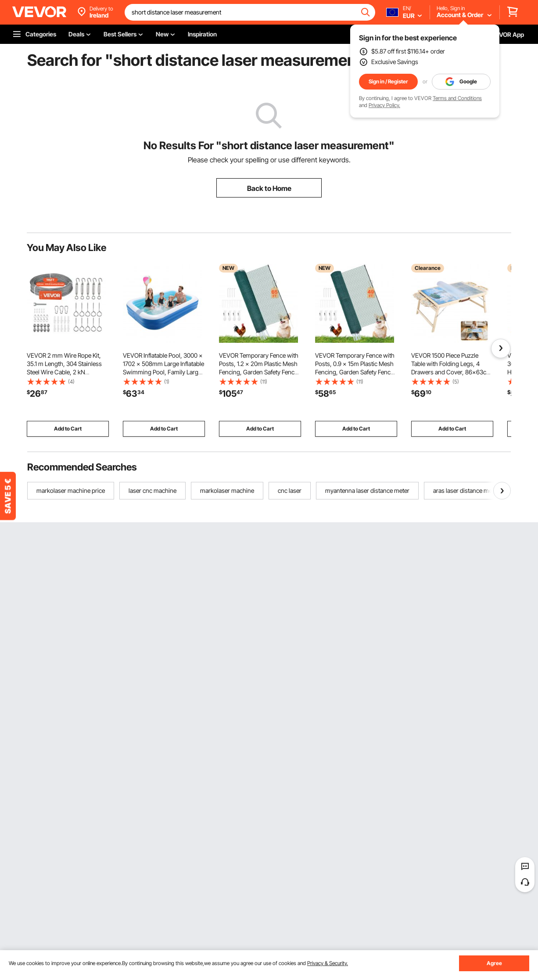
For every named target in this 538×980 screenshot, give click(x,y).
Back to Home (269, 188)
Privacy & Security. (328, 963)
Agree (494, 963)
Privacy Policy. (384, 105)
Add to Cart (68, 429)
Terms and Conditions (457, 98)
